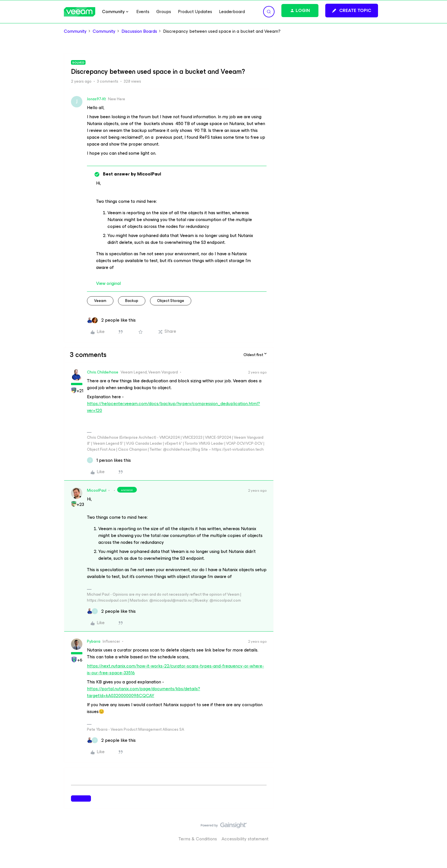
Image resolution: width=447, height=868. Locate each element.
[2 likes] (111, 320)
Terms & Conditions (198, 839)
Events (143, 12)
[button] (352, 11)
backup (132, 301)
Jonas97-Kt (96, 99)
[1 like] (109, 460)
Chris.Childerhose (103, 372)
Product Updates (195, 12)
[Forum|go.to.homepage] (80, 12)
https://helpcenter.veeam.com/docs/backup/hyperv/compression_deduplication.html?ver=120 (173, 407)
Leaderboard (232, 12)
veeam (100, 301)
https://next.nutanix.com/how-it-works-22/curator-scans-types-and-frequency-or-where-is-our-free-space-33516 (175, 669)
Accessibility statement (245, 839)
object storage (171, 301)
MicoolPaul (97, 490)
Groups (164, 12)
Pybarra (94, 641)
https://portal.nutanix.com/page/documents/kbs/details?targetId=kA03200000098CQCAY (144, 692)
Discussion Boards (139, 31)
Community (75, 31)
